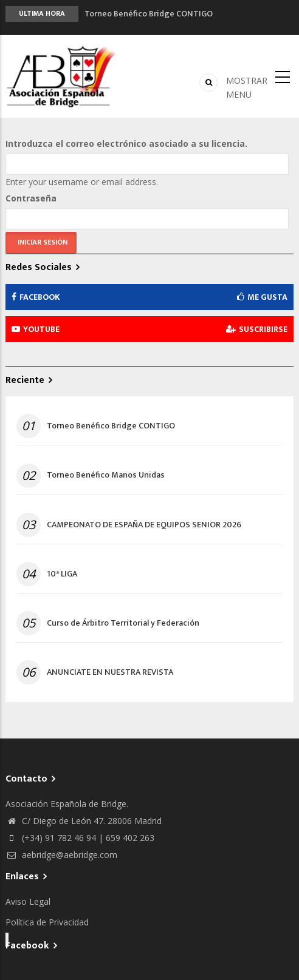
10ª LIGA (62, 574)
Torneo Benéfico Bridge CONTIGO (149, 14)
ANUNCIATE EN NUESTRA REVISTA (110, 672)
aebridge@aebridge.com (61, 855)
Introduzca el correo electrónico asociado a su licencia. (126, 144)
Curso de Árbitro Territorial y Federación (123, 623)
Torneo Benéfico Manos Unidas (106, 475)
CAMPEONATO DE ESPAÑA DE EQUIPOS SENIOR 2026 (144, 525)
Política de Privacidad (47, 922)
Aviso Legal (28, 901)
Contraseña (31, 198)
